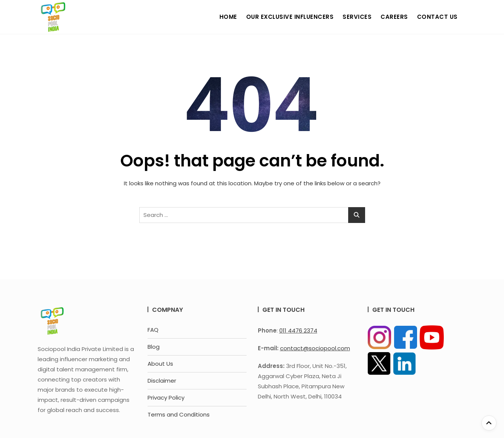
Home (228, 17)
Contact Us (437, 17)
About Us (160, 364)
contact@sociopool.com (315, 348)
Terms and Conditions (179, 414)
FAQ (153, 330)
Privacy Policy (166, 398)
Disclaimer (162, 381)
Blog (154, 347)
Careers (394, 17)
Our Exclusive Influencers (290, 17)
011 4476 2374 (298, 330)
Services (357, 17)
